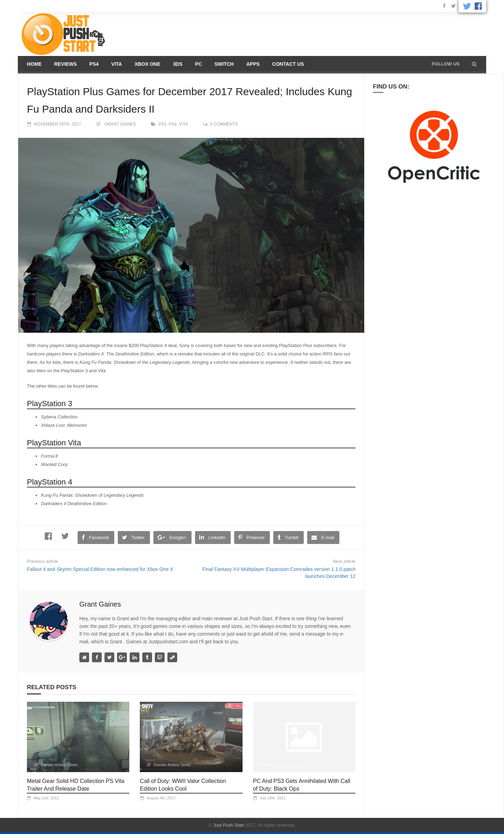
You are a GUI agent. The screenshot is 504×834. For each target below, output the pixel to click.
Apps (253, 64)
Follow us (446, 64)
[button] (474, 64)
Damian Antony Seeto (59, 765)
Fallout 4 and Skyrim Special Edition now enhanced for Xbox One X (100, 569)
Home (34, 64)
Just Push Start (229, 825)
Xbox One (147, 64)
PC (198, 64)
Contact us (288, 64)
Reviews (66, 64)
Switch (224, 64)
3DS (178, 64)
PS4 (94, 64)
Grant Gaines (120, 124)
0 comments (224, 124)
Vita (117, 64)
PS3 (162, 124)
